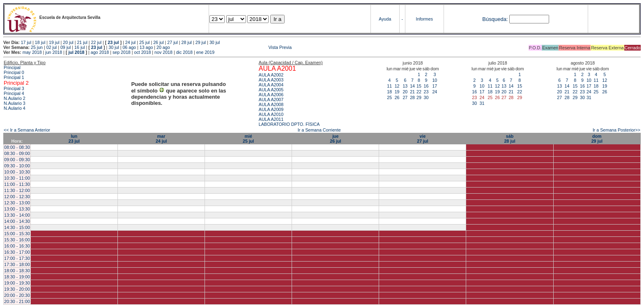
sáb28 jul (509, 139)
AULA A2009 (271, 109)
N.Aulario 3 (15, 103)
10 (435, 80)
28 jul (187, 42)
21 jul (82, 42)
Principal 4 (14, 93)
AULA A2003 (271, 80)
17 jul (26, 42)
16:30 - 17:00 (17, 252)
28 (412, 97)
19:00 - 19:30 (17, 283)
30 (426, 97)
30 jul (215, 42)
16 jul (79, 47)
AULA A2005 (271, 90)
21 (412, 92)
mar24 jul (161, 139)
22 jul (96, 42)
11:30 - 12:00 (17, 190)
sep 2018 (122, 52)
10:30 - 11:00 (17, 178)
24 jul (130, 42)
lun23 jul (74, 139)
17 (435, 86)
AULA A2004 (271, 85)
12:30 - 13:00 (17, 203)
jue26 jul (335, 139)
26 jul (158, 42)
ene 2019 (205, 52)
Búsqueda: (495, 19)
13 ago (146, 47)
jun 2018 (54, 52)
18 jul (40, 42)
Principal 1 (14, 77)
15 (419, 86)
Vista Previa (232, 47)
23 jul (113, 42)
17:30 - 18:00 (17, 264)
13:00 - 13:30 (17, 209)
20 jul (68, 42)
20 (405, 92)
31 (482, 103)
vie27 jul (422, 139)
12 (397, 86)
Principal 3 (14, 88)
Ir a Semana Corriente (319, 130)
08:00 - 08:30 (17, 147)
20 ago (163, 47)
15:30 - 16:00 (17, 240)
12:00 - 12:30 (17, 197)
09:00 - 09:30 (17, 160)
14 (412, 86)
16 (426, 86)
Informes (424, 19)
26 (397, 97)
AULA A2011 (271, 119)
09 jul (66, 47)
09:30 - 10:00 (17, 166)
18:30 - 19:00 (17, 277)
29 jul (201, 42)
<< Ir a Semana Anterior (27, 130)
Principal (12, 67)
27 (405, 97)
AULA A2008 (271, 104)
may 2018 (32, 52)
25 (389, 97)
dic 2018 (184, 52)
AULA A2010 (271, 114)
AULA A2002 (271, 75)
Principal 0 (14, 72)
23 (426, 92)
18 (389, 92)
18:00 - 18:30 (17, 271)
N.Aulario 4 (15, 108)
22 (419, 92)
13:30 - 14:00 (17, 215)
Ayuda (385, 19)
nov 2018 (163, 52)
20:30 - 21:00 (17, 301)
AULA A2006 (271, 95)
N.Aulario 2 (15, 98)
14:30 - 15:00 (17, 227)
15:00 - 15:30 (17, 234)
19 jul (54, 42)
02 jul (52, 47)
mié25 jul (248, 139)
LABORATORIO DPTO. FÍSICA (289, 124)
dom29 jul (597, 139)
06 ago (129, 47)
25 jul (144, 42)
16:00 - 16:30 (17, 246)
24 (435, 92)
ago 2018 (100, 52)
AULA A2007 (271, 100)
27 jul (172, 42)
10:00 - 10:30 (17, 172)
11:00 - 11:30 (17, 184)
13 (405, 86)
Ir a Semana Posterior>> (616, 130)
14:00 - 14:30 (17, 221)
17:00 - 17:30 (17, 258)
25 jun (37, 47)
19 (397, 92)
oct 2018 (142, 52)
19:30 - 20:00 (17, 289)
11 (389, 86)
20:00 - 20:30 (17, 295)
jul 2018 (76, 52)
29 (419, 97)
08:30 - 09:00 (17, 153)
